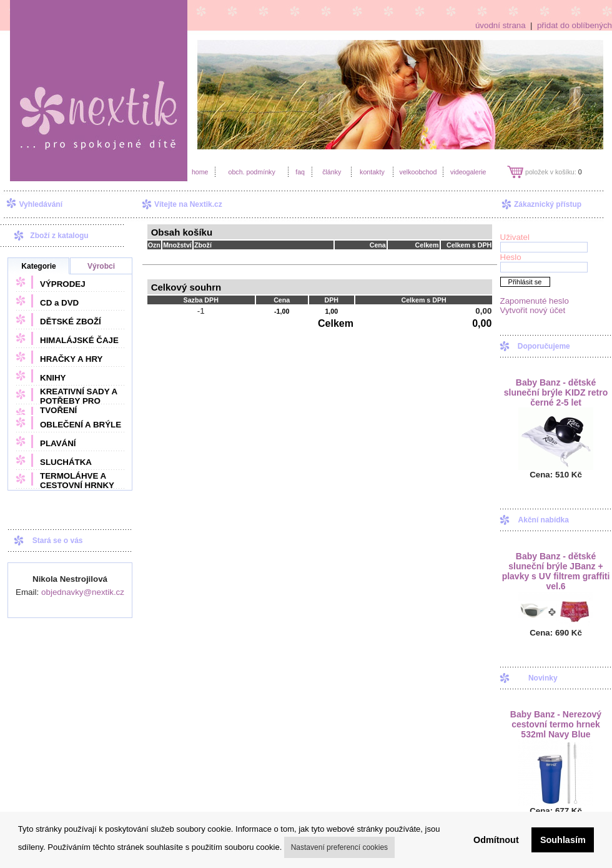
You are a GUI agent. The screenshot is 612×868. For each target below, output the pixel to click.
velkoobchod (418, 172)
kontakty (372, 172)
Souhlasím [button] (563, 840)
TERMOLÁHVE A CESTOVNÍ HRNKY (77, 481)
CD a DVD (59, 303)
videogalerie (468, 172)
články (332, 172)
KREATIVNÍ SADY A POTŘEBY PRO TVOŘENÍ (79, 401)
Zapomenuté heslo (535, 301)
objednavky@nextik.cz (83, 592)
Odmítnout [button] (496, 840)
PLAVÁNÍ (58, 443)
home (200, 172)
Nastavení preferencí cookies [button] (339, 847)
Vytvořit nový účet (533, 310)
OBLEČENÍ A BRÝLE (81, 425)
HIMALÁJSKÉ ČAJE (79, 340)
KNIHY (53, 378)
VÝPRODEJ (63, 284)
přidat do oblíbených (575, 25)
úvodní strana (501, 25)
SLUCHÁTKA (66, 462)
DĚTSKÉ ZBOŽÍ (71, 322)
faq (300, 172)
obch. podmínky (251, 172)
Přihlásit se (525, 282)
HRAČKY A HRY (71, 359)
